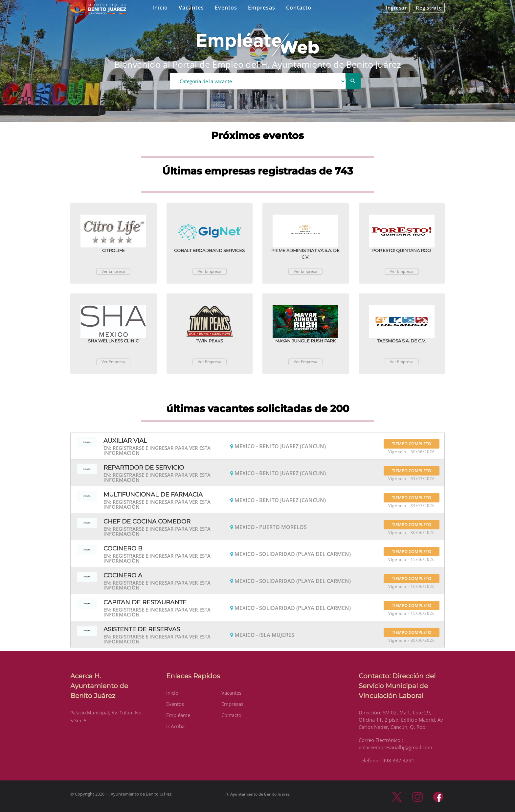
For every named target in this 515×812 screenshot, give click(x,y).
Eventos (226, 8)
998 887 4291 (398, 760)
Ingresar (396, 8)
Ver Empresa (113, 271)
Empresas (262, 8)
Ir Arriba (175, 726)
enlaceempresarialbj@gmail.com (395, 747)
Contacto (299, 8)
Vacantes (191, 8)
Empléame (178, 715)
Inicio (160, 8)
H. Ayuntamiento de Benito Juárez (257, 794)
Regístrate (429, 8)
